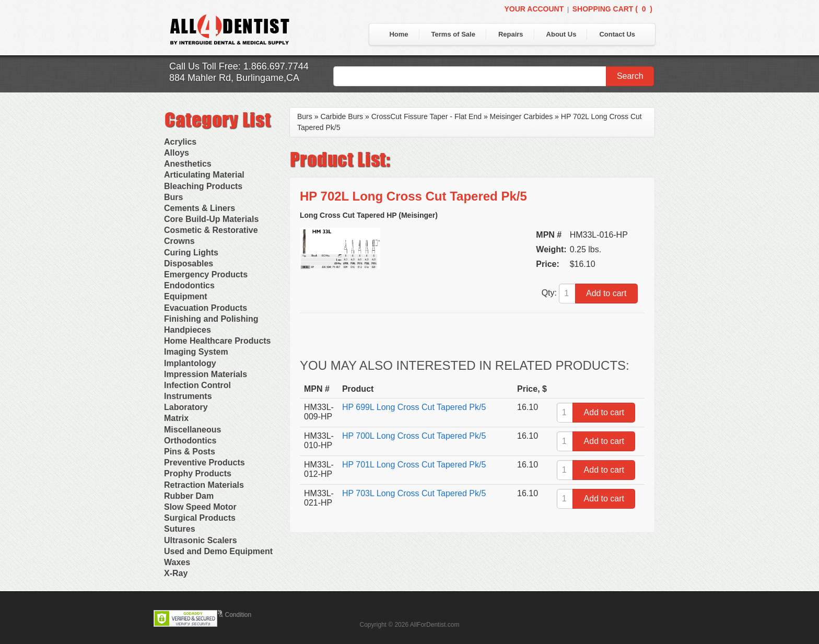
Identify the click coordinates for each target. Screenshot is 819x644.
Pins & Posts (190, 452)
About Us (561, 34)
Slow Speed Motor (200, 507)
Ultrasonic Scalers (201, 540)
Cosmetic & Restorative (211, 230)
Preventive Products (204, 462)
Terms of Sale (453, 34)
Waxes (177, 562)
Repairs (511, 34)
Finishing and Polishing (211, 319)
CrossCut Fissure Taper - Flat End (426, 116)
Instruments (188, 396)
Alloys (177, 153)
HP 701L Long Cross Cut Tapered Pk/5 (414, 465)
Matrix (176, 418)
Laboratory (186, 407)
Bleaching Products (203, 186)
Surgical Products (200, 518)
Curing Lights (191, 253)
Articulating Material (204, 175)
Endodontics (189, 285)
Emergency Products (206, 274)
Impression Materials (206, 374)
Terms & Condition (226, 615)
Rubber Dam (189, 496)
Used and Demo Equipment (218, 551)
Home (399, 34)
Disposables (189, 264)
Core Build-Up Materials (211, 219)
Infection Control (197, 385)
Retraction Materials (204, 485)
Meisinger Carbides (522, 116)
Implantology (190, 363)
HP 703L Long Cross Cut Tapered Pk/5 (414, 493)
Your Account (534, 9)
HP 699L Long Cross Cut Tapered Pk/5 (414, 407)
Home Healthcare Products (218, 341)
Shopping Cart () (612, 9)
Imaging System (196, 352)
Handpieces (188, 330)
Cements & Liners (200, 208)
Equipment (186, 296)
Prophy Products (198, 473)
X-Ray (176, 573)
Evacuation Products (206, 308)
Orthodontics (190, 441)
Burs (173, 197)
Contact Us (617, 34)
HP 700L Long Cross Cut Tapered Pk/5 (414, 436)
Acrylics (180, 142)
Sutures (180, 529)
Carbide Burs (342, 116)
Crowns (179, 241)
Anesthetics (188, 164)
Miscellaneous (192, 430)
